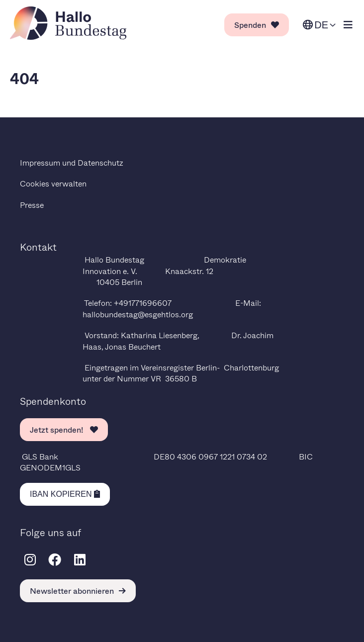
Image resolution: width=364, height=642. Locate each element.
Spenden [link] (257, 25)
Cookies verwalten (53, 183)
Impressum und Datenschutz (72, 162)
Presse (32, 205)
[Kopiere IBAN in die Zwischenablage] (65, 494)
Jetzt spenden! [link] (64, 429)
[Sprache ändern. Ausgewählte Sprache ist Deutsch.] (319, 25)
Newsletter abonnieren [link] (78, 591)
